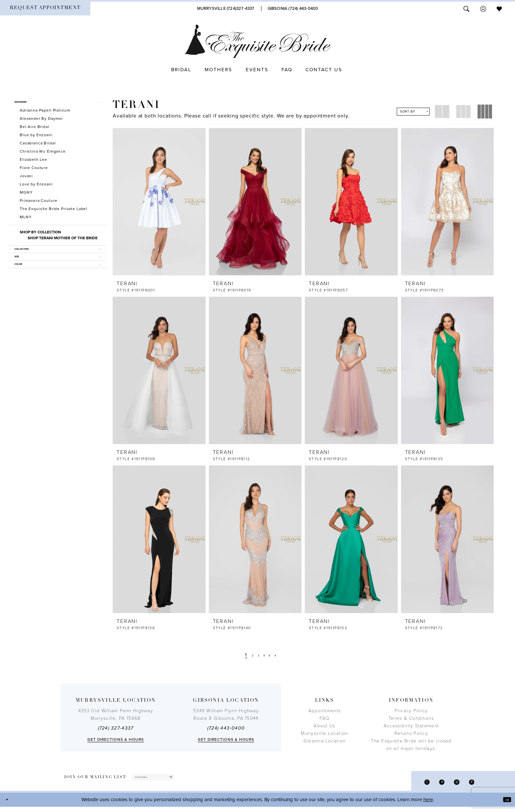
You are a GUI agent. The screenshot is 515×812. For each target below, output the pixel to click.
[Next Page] (283, 655)
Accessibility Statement (411, 726)
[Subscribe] (201, 780)
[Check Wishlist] (499, 8)
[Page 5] (275, 655)
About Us (324, 726)
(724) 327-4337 (116, 728)
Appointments (325, 711)
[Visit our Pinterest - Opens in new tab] (470, 785)
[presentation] (159, 202)
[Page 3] (257, 655)
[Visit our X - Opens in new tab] (412, 785)
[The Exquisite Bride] (258, 41)
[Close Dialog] (10, 805)
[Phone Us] (226, 9)
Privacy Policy (411, 711)
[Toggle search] (466, 8)
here (428, 804)
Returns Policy (411, 733)
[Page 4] (266, 655)
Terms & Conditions (411, 718)
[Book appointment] (45, 9)
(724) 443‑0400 (226, 728)
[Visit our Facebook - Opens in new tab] (431, 785)
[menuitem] (45, 9)
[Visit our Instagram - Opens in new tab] (450, 785)
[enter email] (170, 780)
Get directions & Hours (116, 739)
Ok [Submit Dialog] (504, 804)
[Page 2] (248, 655)
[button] (483, 8)
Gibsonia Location (325, 741)
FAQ (325, 718)
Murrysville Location (324, 733)
